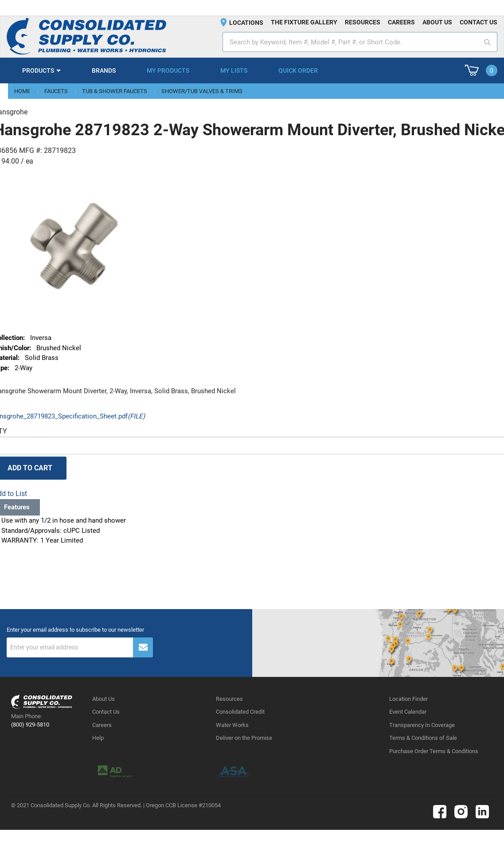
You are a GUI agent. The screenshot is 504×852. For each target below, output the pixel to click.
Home (22, 91)
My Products (168, 70)
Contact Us (106, 712)
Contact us (479, 22)
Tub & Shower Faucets (115, 91)
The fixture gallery (304, 22)
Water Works (232, 725)
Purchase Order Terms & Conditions (434, 751)
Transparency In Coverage (422, 725)
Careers (401, 22)
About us (437, 22)
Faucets (56, 91)
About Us (104, 699)
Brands (104, 70)
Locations (246, 23)
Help (98, 738)
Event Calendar (408, 712)
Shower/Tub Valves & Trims (202, 91)
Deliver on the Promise (244, 738)
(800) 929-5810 (30, 725)
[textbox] (360, 42)
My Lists (234, 70)
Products (38, 70)
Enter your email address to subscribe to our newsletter (75, 630)
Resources (363, 22)
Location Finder (408, 699)
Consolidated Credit (240, 712)
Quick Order (298, 70)
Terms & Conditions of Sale (423, 738)
